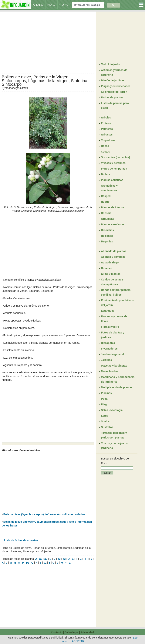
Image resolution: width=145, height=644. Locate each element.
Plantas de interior (113, 207)
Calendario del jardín (114, 92)
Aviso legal (71, 632)
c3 (64, 559)
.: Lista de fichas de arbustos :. (21, 540)
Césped (106, 196)
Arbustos (107, 135)
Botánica (107, 268)
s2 (45, 563)
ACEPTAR (78, 641)
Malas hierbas (110, 371)
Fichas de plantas (112, 97)
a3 (46, 559)
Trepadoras (108, 140)
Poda (104, 399)
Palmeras (107, 129)
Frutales (106, 123)
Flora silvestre (110, 327)
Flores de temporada (114, 169)
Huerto (105, 202)
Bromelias (107, 230)
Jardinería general (112, 354)
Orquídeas (108, 219)
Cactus (105, 152)
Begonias (107, 241)
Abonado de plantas (114, 251)
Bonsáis (106, 213)
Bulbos (105, 174)
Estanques (108, 311)
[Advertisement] (48, 41)
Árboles (106, 118)
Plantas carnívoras (113, 224)
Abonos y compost (113, 257)
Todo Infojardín (111, 64)
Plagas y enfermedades (116, 86)
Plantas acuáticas (112, 180)
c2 (59, 559)
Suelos (105, 421)
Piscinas (106, 393)
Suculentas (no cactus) (115, 157)
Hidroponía (108, 343)
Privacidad (87, 632)
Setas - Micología (112, 410)
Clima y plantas (111, 274)
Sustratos (107, 427)
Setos (105, 416)
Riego (105, 404)
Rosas (105, 146)
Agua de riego (110, 262)
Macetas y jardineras (114, 366)
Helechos (107, 236)
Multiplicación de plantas (117, 387)
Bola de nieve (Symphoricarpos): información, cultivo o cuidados (44, 514)
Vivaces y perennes (113, 163)
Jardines (106, 360)
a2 (41, 559)
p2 (28, 563)
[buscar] (88, 5)
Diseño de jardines (113, 80)
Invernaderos (109, 349)
